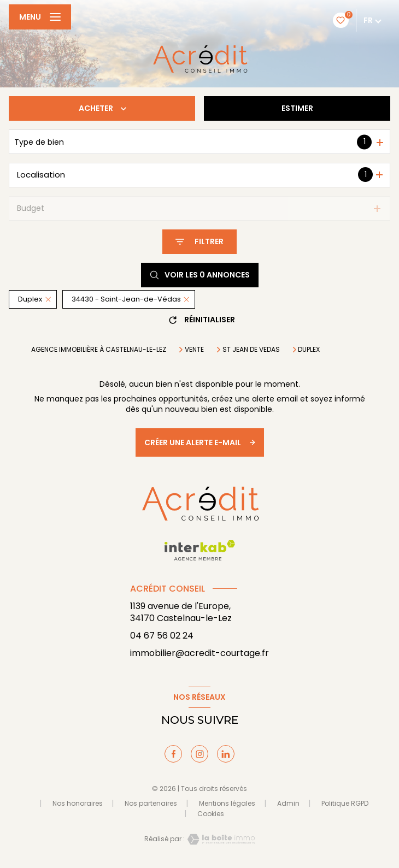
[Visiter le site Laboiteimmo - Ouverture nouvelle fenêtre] (220, 839)
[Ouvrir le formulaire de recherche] (199, 242)
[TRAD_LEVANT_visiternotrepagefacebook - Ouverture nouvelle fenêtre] (173, 754)
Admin (288, 803)
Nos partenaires (151, 803)
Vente (194, 350)
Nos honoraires (78, 803)
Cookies (211, 814)
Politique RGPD (345, 803)
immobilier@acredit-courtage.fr (199, 653)
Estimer (297, 108)
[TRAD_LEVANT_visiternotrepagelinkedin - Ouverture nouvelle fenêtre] (226, 754)
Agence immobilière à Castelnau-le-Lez (99, 349)
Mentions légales (227, 803)
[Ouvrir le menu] (40, 17)
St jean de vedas (251, 350)
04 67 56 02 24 (162, 636)
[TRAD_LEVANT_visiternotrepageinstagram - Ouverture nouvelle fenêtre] (199, 754)
